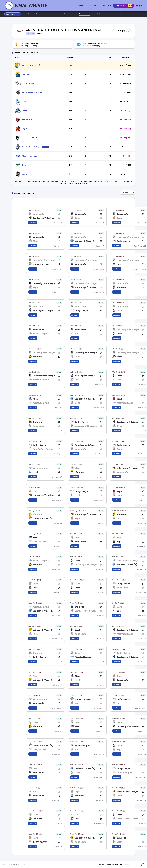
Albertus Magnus (29, 156)
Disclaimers (125, 865)
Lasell (24, 102)
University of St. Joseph (32, 138)
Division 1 (81, 6)
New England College (31, 147)
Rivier (24, 111)
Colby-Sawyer (28, 83)
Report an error (112, 865)
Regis (24, 129)
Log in (139, 6)
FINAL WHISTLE (31, 5)
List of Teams (103, 14)
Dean (24, 174)
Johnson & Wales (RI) (31, 65)
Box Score (33, 223)
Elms (24, 165)
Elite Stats (124, 6)
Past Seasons (121, 14)
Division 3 (106, 6)
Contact (101, 865)
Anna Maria (27, 120)
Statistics (68, 14)
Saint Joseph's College (32, 92)
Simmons (26, 74)
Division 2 (94, 6)
